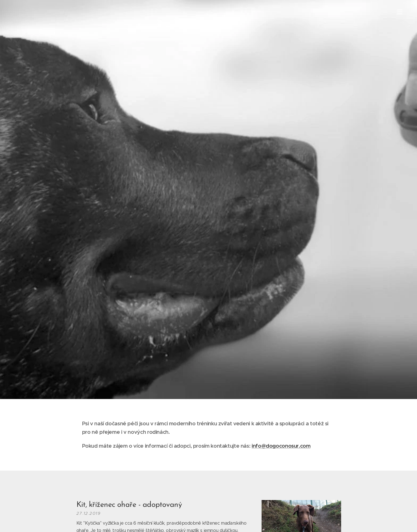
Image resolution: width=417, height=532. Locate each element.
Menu (400, 12)
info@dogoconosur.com (281, 446)
